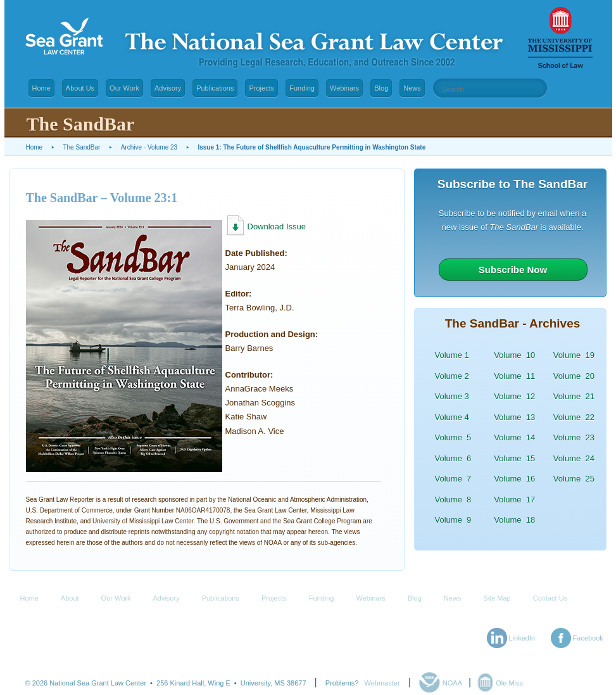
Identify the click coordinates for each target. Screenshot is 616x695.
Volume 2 (452, 376)
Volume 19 (574, 355)
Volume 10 (514, 355)
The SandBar (81, 147)
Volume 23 (574, 437)
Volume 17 (514, 500)
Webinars (344, 88)
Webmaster (382, 683)
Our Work (124, 88)
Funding (302, 88)
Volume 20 (574, 376)
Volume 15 (514, 458)
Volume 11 (514, 376)
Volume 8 (453, 500)
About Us (80, 88)
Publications (215, 88)
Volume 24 (574, 458)
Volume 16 (514, 479)
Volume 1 (452, 355)
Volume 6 (453, 458)
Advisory (168, 88)
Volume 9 (453, 520)
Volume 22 (574, 417)
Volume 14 (514, 437)
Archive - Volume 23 (149, 147)
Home (41, 88)
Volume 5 (453, 437)
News (412, 88)
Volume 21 (574, 396)
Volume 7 (453, 479)
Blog (381, 88)
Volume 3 (452, 396)
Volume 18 (514, 520)
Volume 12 (514, 396)
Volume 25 (574, 479)
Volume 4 (452, 417)
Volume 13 (514, 417)
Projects (261, 88)
